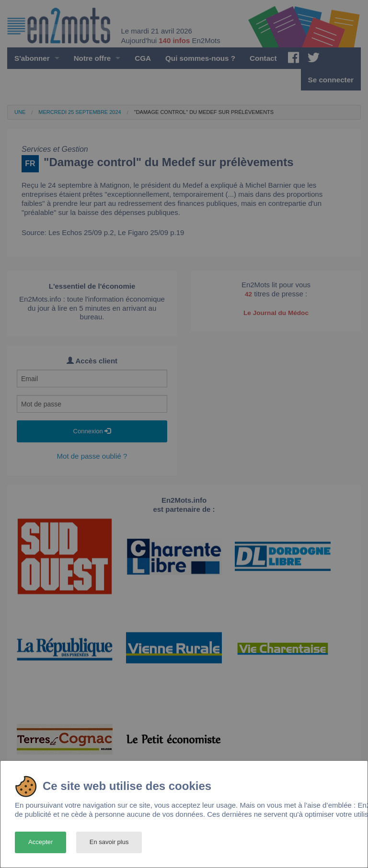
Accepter (40, 842)
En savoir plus (109, 842)
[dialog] (184, 814)
